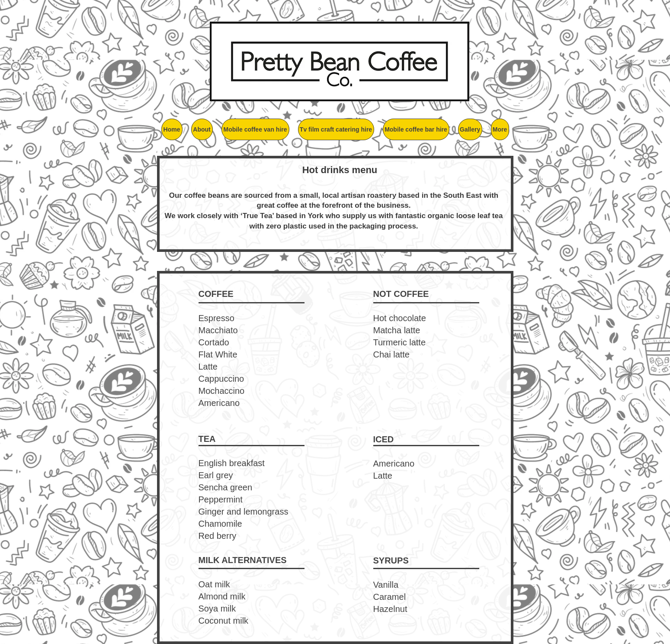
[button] (202, 129)
